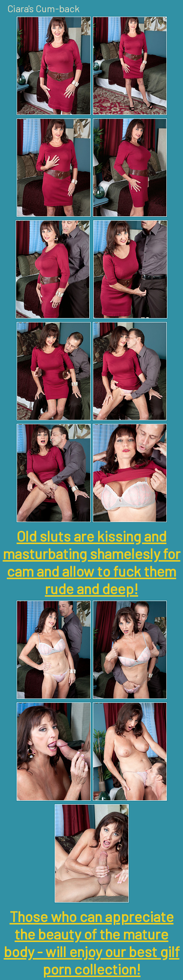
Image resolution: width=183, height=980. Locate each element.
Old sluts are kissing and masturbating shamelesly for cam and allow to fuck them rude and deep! (92, 562)
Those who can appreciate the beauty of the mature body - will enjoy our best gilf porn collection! (92, 942)
